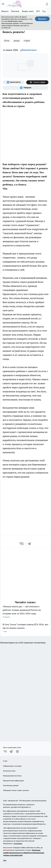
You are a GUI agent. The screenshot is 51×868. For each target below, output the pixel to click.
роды (17, 41)
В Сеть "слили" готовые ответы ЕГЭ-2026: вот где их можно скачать (26, 628)
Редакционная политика (12, 776)
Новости (5, 11)
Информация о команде (12, 766)
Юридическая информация (13, 781)
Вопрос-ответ (28, 11)
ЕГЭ (38, 11)
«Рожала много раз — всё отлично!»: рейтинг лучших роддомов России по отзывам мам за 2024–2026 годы (26, 612)
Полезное (15, 11)
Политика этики (9, 771)
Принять (42, 19)
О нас (5, 761)
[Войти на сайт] (47, 4)
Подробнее (18, 843)
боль (7, 41)
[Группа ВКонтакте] (14, 82)
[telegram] (30, 544)
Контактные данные (11, 785)
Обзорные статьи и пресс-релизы (16, 790)
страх (27, 41)
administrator (28, 50)
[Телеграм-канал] (26, 88)
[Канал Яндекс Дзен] (37, 82)
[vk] (22, 544)
